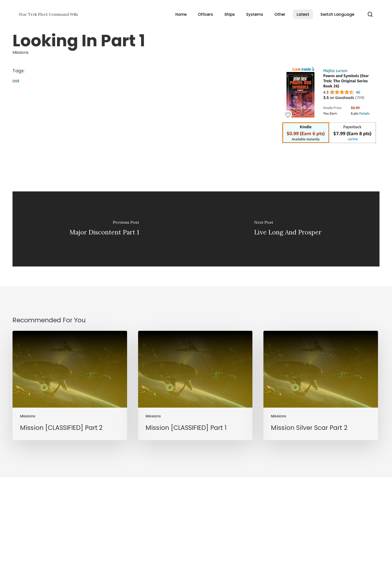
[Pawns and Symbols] (329, 146)
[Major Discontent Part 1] (104, 229)
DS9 (16, 81)
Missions (21, 52)
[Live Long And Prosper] (288, 229)
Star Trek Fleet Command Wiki (48, 14)
